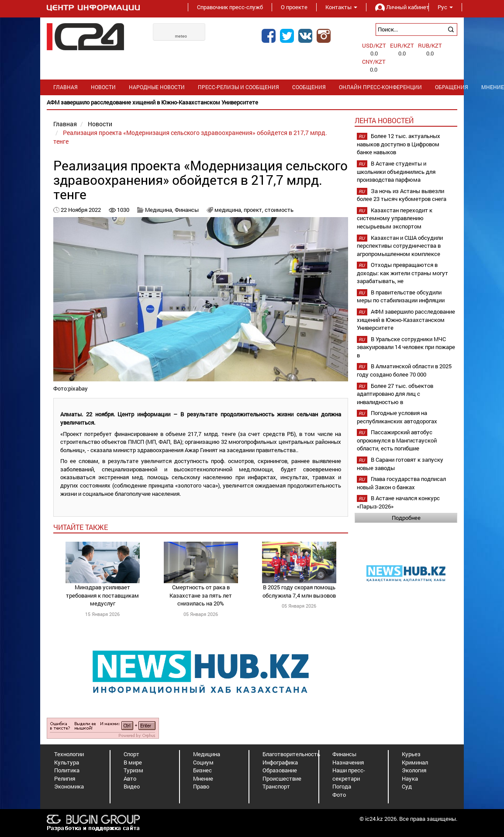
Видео (132, 786)
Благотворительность (291, 754)
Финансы (187, 210)
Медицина (207, 754)
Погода (342, 786)
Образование (280, 770)
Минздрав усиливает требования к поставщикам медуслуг (102, 595)
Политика (67, 770)
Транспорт (276, 786)
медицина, (229, 210)
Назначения (348, 762)
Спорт (131, 754)
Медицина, (160, 210)
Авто (130, 778)
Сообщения (309, 87)
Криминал (415, 762)
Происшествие (282, 778)
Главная (66, 87)
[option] (252, 102)
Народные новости (157, 87)
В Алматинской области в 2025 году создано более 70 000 (404, 370)
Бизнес (202, 770)
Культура (67, 762)
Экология (414, 770)
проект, (254, 210)
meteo (181, 36)
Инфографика (280, 762)
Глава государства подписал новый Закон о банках (401, 483)
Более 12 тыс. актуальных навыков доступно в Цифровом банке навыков (399, 144)
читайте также (81, 527)
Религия (65, 778)
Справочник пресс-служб (230, 7)
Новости (103, 87)
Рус (445, 7)
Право (201, 786)
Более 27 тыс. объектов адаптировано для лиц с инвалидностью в (395, 394)
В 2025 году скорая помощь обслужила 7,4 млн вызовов (299, 591)
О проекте (294, 7)
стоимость (279, 210)
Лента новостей (384, 120)
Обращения (452, 87)
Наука (410, 778)
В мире (133, 762)
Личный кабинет (397, 7)
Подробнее (406, 518)
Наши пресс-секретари (349, 774)
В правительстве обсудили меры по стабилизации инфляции (401, 296)
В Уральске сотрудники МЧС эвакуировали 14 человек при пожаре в (406, 347)
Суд (407, 786)
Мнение (203, 778)
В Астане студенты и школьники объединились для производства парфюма (396, 171)
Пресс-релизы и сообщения (238, 87)
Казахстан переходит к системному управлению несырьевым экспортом (395, 218)
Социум (203, 762)
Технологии (69, 754)
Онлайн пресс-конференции (380, 87)
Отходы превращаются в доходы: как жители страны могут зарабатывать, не (402, 273)
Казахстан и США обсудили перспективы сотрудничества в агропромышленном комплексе (400, 246)
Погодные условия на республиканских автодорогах (397, 417)
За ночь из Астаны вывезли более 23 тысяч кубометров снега (402, 195)
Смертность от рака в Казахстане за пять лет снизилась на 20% (201, 595)
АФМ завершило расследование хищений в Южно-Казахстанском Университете (406, 320)
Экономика (69, 786)
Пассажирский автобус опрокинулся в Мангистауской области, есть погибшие (397, 440)
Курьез (411, 754)
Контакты (341, 7)
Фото (339, 795)
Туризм (133, 770)
